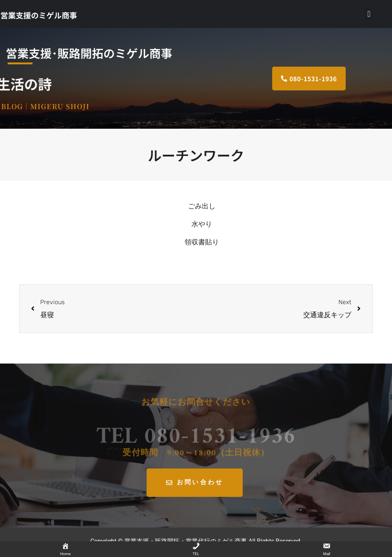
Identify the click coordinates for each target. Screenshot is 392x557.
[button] (369, 14)
